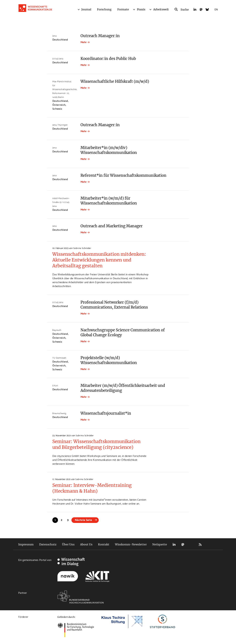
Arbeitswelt (161, 9)
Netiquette (160, 544)
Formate (123, 9)
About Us (86, 544)
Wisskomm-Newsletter (131, 544)
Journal (86, 9)
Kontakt (104, 544)
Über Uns (68, 544)
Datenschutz (48, 544)
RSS (200, 544)
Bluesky (191, 544)
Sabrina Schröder (82, 248)
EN (216, 9)
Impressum (26, 544)
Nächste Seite (83, 520)
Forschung (104, 9)
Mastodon (183, 544)
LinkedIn (174, 544)
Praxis (141, 9)
